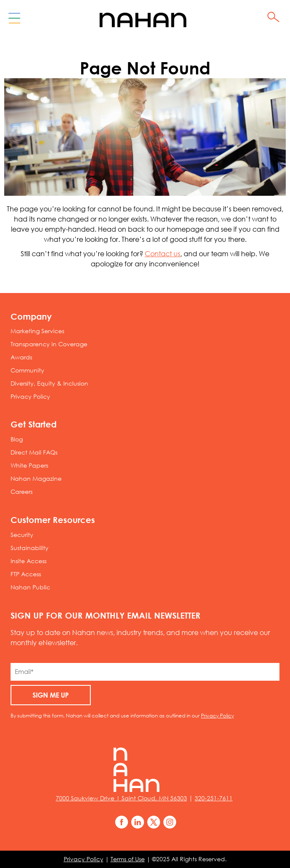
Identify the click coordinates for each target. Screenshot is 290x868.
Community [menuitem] (27, 370)
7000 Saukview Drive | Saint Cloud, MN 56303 (121, 798)
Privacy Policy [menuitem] (30, 397)
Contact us (163, 254)
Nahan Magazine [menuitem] (36, 479)
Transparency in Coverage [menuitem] (49, 344)
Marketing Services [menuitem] (37, 331)
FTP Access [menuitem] (26, 574)
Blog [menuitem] (17, 439)
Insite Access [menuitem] (28, 561)
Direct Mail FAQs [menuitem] (34, 452)
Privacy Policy (217, 715)
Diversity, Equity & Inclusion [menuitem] (49, 383)
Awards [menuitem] (21, 357)
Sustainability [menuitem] (30, 548)
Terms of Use (128, 859)
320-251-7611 (214, 798)
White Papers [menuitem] (29, 465)
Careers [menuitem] (22, 492)
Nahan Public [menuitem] (30, 587)
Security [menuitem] (22, 535)
